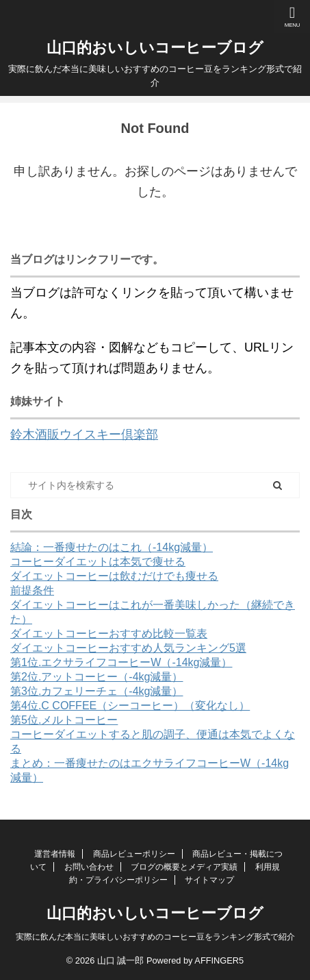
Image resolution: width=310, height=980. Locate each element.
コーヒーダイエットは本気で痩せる (98, 562)
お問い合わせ (89, 867)
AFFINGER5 (219, 960)
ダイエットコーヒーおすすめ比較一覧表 (109, 634)
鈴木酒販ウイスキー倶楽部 (84, 434)
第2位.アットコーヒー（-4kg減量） (96, 677)
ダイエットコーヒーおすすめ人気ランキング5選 (128, 648)
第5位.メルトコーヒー (64, 720)
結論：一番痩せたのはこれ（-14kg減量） (112, 547)
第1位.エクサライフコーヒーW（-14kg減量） (121, 662)
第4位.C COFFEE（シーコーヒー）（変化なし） (130, 706)
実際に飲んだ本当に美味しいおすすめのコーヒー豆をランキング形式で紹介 (155, 937)
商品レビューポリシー (134, 854)
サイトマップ (209, 880)
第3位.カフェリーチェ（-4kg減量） (96, 691)
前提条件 (32, 590)
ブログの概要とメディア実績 (184, 867)
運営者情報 (55, 854)
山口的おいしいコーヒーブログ (155, 48)
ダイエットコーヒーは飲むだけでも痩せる (114, 576)
